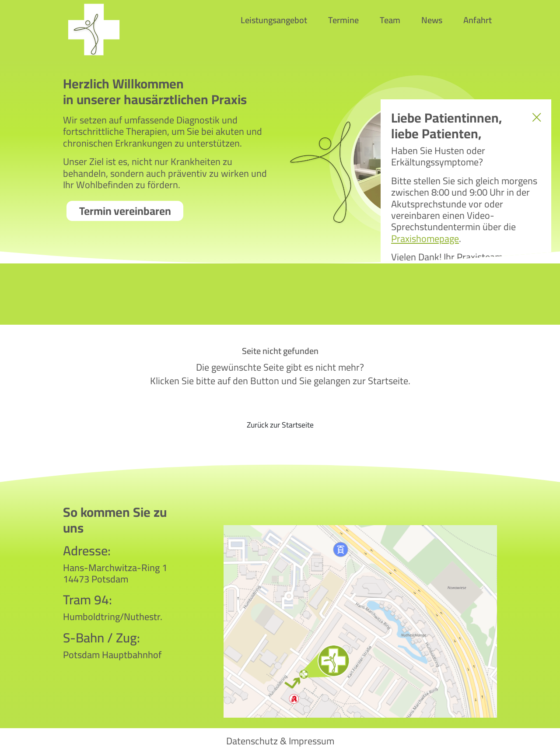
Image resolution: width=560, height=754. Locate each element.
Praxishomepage (425, 238)
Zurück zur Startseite (280, 425)
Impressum (311, 741)
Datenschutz (252, 741)
